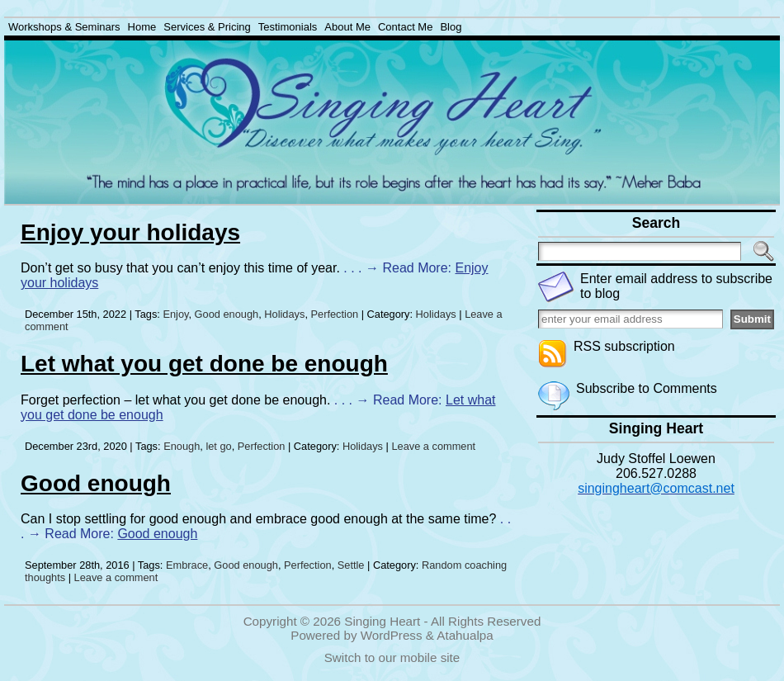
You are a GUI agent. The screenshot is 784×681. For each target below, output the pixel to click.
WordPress (392, 635)
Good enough (227, 314)
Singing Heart (382, 621)
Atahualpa (465, 635)
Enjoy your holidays (130, 232)
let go (218, 446)
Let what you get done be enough (204, 364)
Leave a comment (433, 446)
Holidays (284, 314)
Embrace (187, 565)
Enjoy (175, 314)
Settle (351, 565)
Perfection (335, 314)
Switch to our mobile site (392, 657)
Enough (182, 446)
